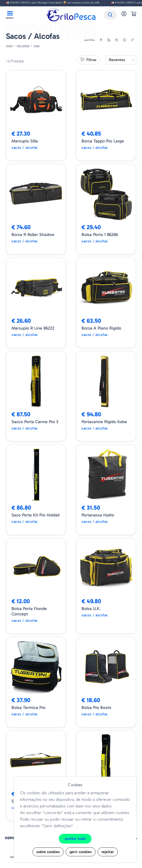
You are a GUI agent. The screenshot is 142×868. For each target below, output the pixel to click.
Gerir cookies (81, 852)
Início (9, 46)
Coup (37, 46)
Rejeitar (108, 852)
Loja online (23, 46)
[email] (117, 40)
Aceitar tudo (75, 839)
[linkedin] (109, 40)
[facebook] (101, 40)
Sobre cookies (48, 852)
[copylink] (132, 40)
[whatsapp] (124, 40)
